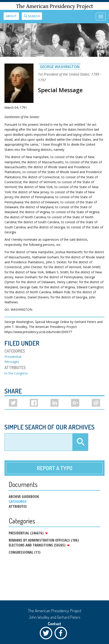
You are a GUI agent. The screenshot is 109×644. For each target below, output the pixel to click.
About (11, 16)
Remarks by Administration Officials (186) (44, 540)
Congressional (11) (25, 552)
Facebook (62, 634)
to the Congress (16, 373)
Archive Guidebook (24, 497)
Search (32, 16)
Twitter (47, 634)
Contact (54, 624)
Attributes (18, 506)
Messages (12, 362)
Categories (18, 502)
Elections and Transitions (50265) (39, 545)
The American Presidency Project (54, 6)
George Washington (60, 67)
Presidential (13, 357)
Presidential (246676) (28, 533)
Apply (80, 442)
